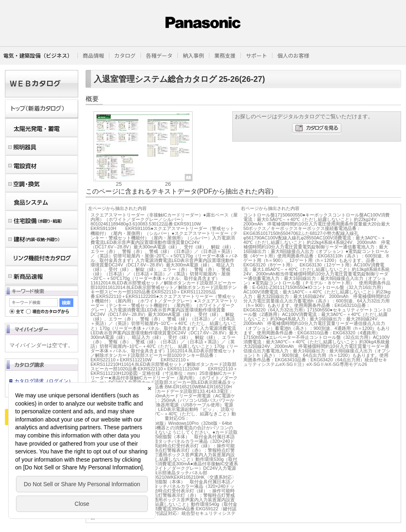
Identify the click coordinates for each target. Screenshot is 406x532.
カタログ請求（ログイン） (44, 381)
